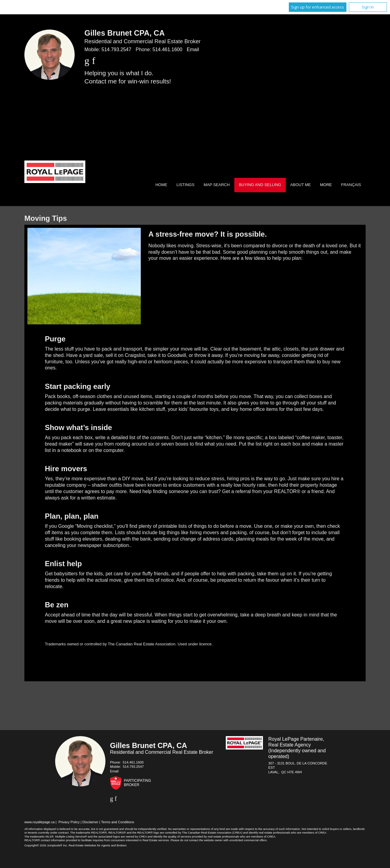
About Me (301, 185)
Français (351, 185)
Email (193, 49)
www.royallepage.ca (40, 822)
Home (161, 185)
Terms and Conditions (118, 822)
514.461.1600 (168, 49)
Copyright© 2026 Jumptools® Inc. (46, 845)
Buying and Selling (260, 185)
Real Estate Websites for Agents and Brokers (97, 845)
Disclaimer (90, 822)
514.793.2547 (116, 49)
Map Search (217, 185)
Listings (185, 185)
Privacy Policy (69, 822)
